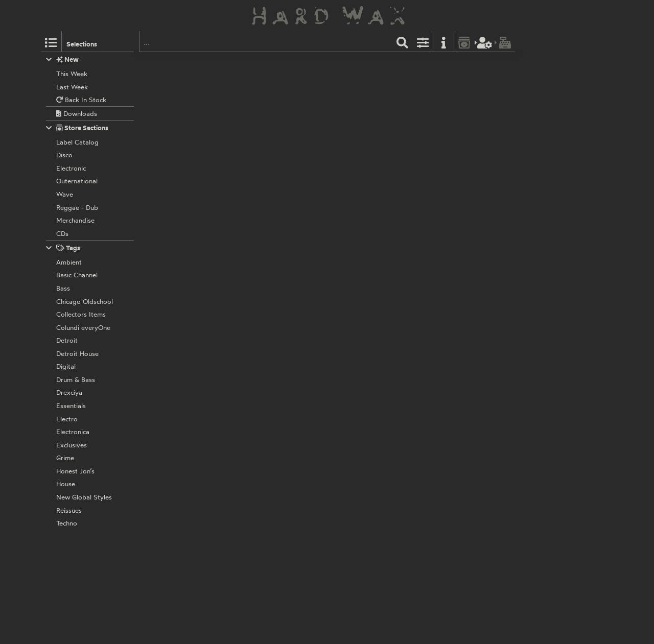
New (63, 59)
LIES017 (283, 549)
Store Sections (77, 128)
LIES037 (284, 338)
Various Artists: (270, 484)
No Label (260, 271)
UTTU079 (344, 118)
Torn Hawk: (264, 75)
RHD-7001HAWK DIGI (309, 406)
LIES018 (283, 473)
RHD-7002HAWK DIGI (310, 271)
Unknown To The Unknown (287, 118)
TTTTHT (315, 64)
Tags (63, 248)
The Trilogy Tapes (273, 64)
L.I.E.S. (257, 195)
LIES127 (283, 195)
